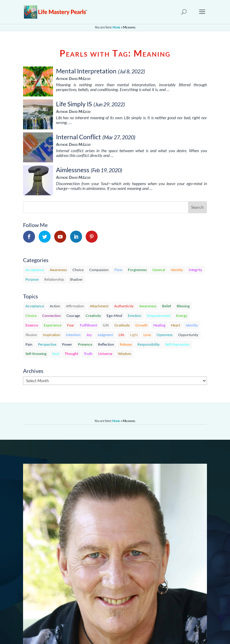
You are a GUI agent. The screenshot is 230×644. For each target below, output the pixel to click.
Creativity (93, 316)
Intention (73, 335)
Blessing (183, 306)
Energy (182, 316)
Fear (71, 325)
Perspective (47, 344)
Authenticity (124, 306)
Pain (29, 344)
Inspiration (52, 335)
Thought (71, 354)
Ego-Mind (114, 316)
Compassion (99, 270)
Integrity (195, 270)
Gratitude (122, 325)
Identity (177, 270)
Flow (118, 270)
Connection (52, 316)
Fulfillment (88, 325)
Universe (105, 354)
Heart (175, 325)
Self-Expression (177, 344)
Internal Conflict (78, 137)
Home (116, 27)
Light (134, 335)
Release (126, 344)
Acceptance (35, 270)
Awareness (58, 270)
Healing (159, 325)
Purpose (32, 279)
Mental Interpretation (86, 71)
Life (121, 335)
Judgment (105, 335)
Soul (56, 354)
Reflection (106, 344)
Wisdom (125, 354)
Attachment (99, 306)
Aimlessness (73, 170)
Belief (167, 306)
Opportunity (188, 335)
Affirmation (75, 306)
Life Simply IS (74, 104)
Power (67, 344)
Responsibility (149, 344)
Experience (53, 325)
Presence (85, 344)
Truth (88, 354)
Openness (165, 335)
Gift (106, 325)
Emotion (135, 316)
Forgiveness (137, 270)
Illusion (31, 335)
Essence (32, 325)
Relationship (54, 279)
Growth (142, 325)
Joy (89, 335)
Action (55, 306)
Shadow (76, 279)
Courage (73, 316)
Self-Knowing (36, 354)
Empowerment (159, 316)
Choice (78, 270)
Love (147, 335)
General (159, 270)
